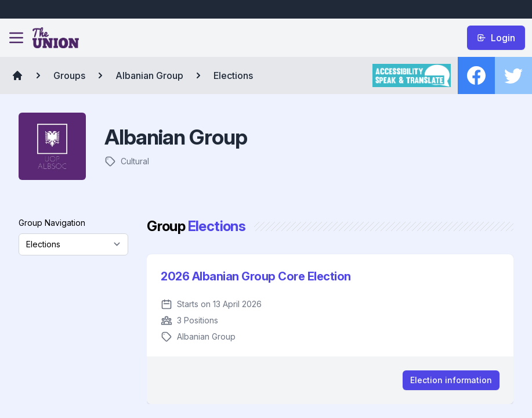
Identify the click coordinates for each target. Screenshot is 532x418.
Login (496, 38)
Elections (233, 75)
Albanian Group (149, 75)
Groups (69, 75)
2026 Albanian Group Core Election (256, 276)
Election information (451, 380)
